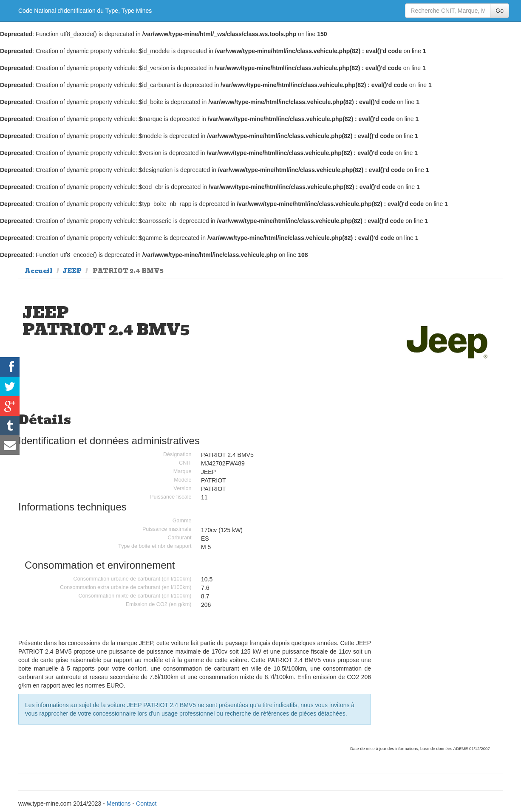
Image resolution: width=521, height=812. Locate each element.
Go (500, 11)
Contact (146, 804)
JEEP (72, 271)
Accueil (39, 271)
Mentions (119, 804)
